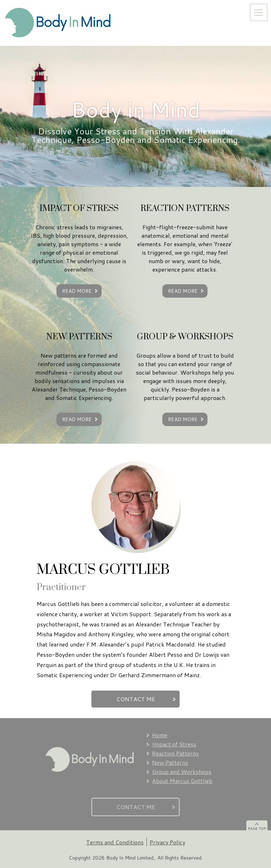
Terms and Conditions (115, 842)
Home (160, 735)
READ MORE (77, 291)
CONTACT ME (136, 699)
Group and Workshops (182, 772)
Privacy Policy (167, 842)
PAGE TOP (257, 828)
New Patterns (170, 762)
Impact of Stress (174, 744)
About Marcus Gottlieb (182, 781)
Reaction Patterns (175, 753)
